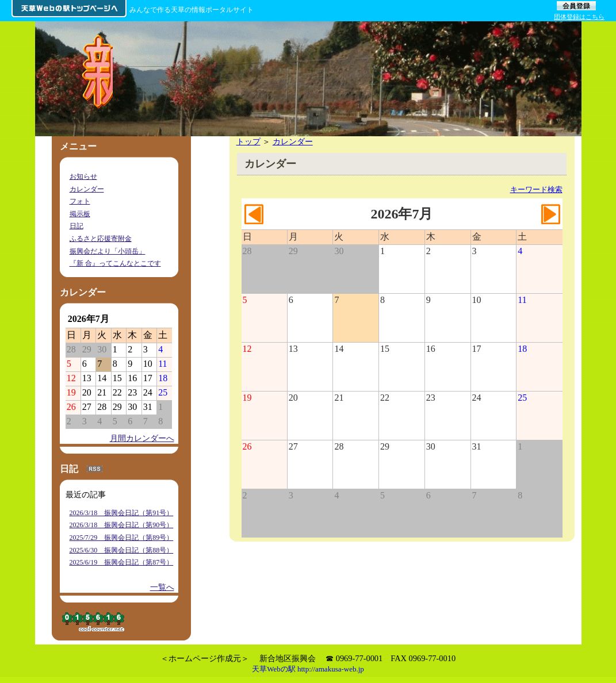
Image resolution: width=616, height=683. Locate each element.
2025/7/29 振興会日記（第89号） (122, 538)
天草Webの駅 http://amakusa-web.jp (308, 669)
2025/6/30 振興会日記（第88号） (122, 550)
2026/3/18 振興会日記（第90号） (122, 525)
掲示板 (80, 214)
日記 (76, 226)
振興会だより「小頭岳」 (108, 251)
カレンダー (293, 141)
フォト (80, 201)
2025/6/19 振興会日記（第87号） (122, 562)
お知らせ (83, 176)
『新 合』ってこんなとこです (115, 263)
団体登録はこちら (579, 17)
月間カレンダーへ (142, 438)
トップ (248, 141)
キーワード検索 (536, 189)
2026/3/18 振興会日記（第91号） (122, 513)
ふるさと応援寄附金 (101, 239)
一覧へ (162, 587)
